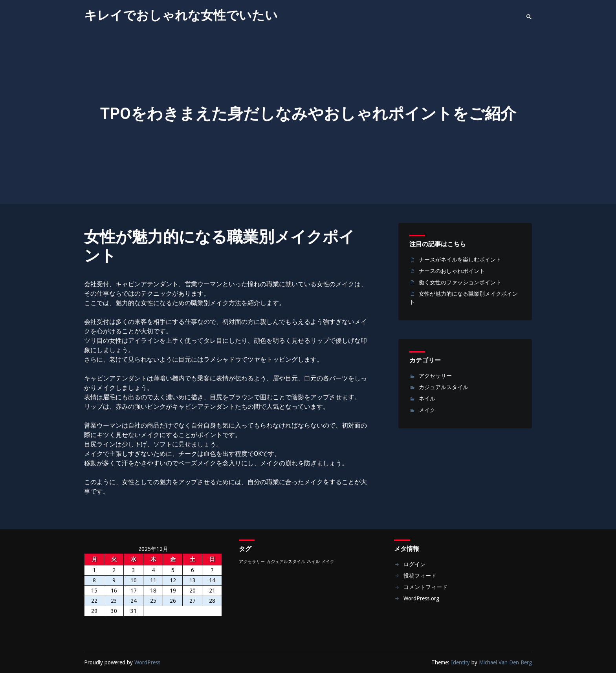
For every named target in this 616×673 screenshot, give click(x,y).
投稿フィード (420, 576)
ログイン (414, 564)
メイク (427, 410)
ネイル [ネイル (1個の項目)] (313, 562)
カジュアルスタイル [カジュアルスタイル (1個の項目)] (286, 562)
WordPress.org (421, 598)
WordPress (147, 662)
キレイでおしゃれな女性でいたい (181, 15)
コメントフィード (425, 587)
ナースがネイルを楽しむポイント (460, 260)
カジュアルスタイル (444, 387)
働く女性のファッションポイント (460, 282)
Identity (460, 662)
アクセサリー (435, 376)
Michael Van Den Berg (505, 662)
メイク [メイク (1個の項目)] (328, 562)
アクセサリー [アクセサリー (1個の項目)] (252, 562)
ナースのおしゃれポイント (452, 271)
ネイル (427, 399)
